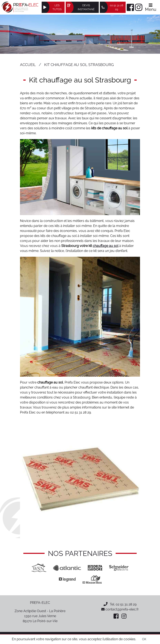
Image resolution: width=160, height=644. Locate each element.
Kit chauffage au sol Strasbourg (79, 65)
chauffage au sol (106, 246)
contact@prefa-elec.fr (120, 609)
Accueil (28, 65)
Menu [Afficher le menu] (151, 7)
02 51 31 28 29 (126, 604)
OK (144, 639)
